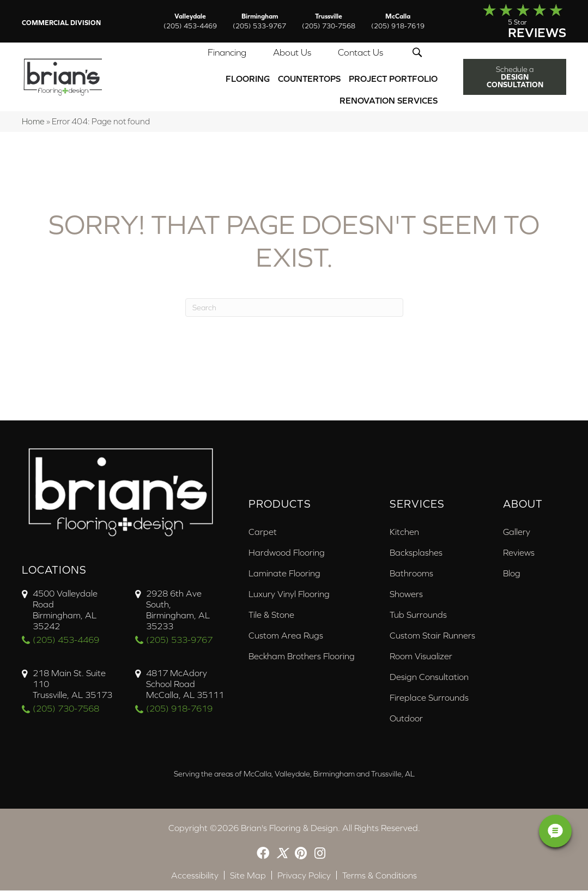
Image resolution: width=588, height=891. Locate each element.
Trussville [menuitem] (329, 21)
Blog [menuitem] (512, 574)
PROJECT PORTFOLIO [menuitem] (393, 79)
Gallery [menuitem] (517, 532)
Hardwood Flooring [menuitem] (287, 553)
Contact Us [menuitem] (360, 53)
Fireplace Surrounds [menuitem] (429, 698)
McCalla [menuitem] (398, 21)
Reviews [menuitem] (519, 553)
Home (33, 122)
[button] (419, 53)
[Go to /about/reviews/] (512, 21)
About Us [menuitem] (292, 53)
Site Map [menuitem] (248, 876)
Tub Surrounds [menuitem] (418, 615)
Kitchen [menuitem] (404, 532)
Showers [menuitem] (406, 594)
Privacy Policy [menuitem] (304, 876)
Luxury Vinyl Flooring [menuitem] (289, 594)
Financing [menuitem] (227, 53)
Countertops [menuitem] (309, 79)
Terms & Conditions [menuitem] (380, 876)
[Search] (294, 308)
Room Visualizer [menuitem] (421, 657)
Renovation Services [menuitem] (389, 101)
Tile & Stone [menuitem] (271, 615)
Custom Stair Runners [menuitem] (432, 636)
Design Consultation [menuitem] (429, 677)
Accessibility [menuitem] (195, 876)
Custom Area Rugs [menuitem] (286, 636)
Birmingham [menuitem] (259, 21)
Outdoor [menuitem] (406, 719)
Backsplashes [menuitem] (416, 553)
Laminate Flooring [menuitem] (284, 574)
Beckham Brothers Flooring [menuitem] (302, 657)
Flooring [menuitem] (248, 79)
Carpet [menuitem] (263, 532)
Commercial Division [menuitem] (61, 23)
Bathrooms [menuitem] (411, 574)
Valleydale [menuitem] (190, 21)
